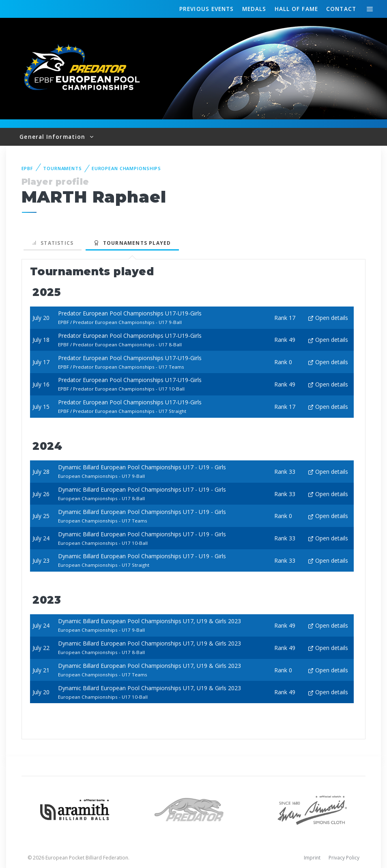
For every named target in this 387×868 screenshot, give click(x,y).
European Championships (126, 168)
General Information (53, 137)
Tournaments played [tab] (132, 243)
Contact (341, 9)
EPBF (28, 168)
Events (206, 9)
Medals (254, 9)
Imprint (312, 858)
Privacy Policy (344, 858)
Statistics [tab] (53, 243)
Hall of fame (296, 9)
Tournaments (62, 168)
